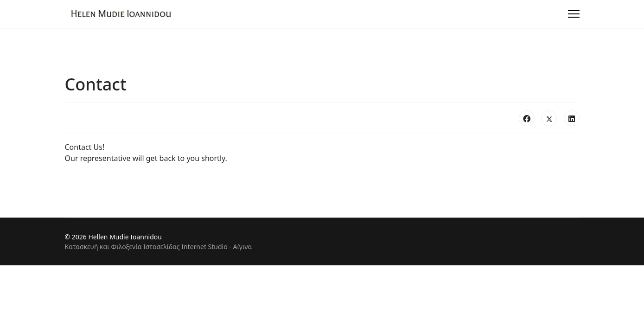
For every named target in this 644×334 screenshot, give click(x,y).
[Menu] (574, 14)
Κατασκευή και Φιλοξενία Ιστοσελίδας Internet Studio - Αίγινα (159, 247)
